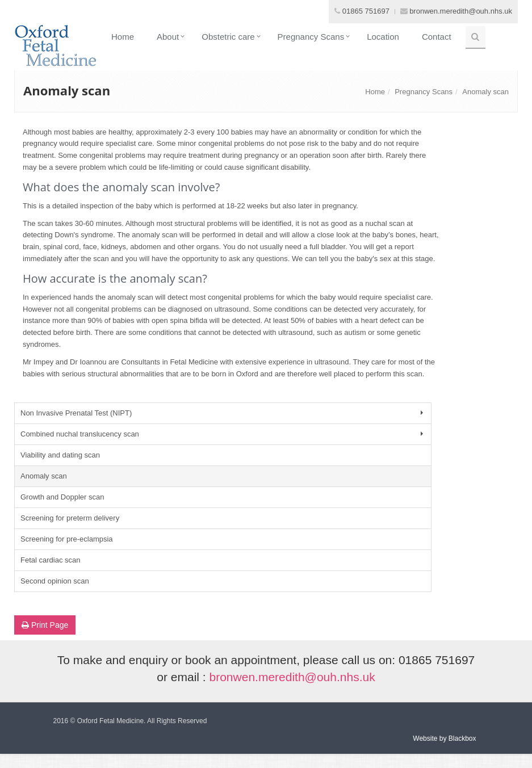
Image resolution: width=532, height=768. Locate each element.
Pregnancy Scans (311, 37)
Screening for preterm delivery (70, 518)
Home (123, 37)
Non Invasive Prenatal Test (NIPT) (223, 413)
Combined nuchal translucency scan (223, 434)
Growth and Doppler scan (62, 497)
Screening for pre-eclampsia (67, 539)
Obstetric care (228, 37)
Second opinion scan (55, 581)
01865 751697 (366, 11)
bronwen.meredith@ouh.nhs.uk (461, 11)
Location (383, 37)
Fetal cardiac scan (51, 560)
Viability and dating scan (60, 455)
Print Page (45, 625)
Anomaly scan (485, 92)
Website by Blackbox (444, 738)
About (168, 37)
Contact (437, 37)
